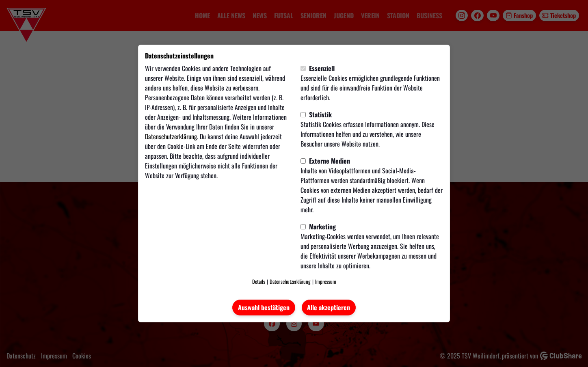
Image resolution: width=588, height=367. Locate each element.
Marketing (318, 227)
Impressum (326, 282)
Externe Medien (325, 161)
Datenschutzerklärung (171, 136)
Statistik (316, 114)
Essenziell (318, 68)
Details (259, 282)
